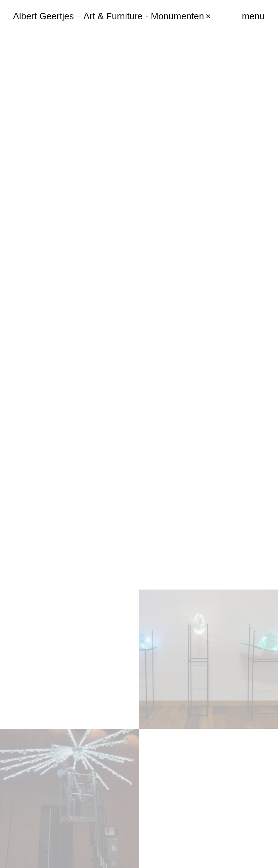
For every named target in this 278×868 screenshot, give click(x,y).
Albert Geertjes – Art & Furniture (112, 16)
